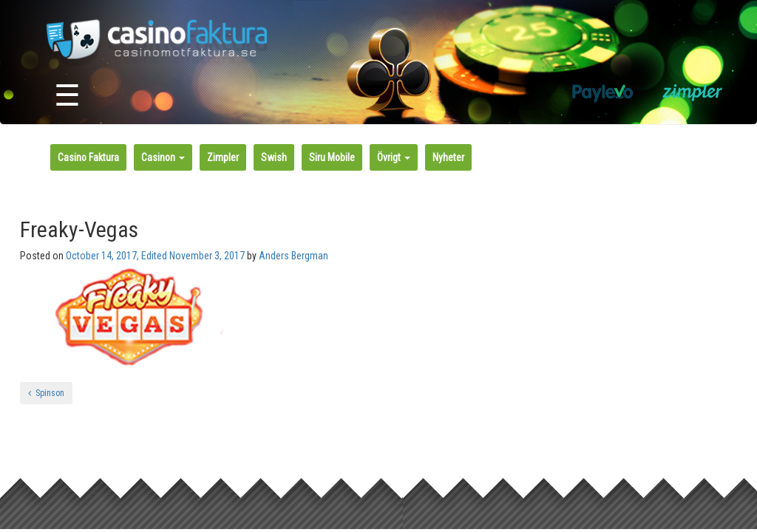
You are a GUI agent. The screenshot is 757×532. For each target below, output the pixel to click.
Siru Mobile (332, 157)
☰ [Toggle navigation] (67, 96)
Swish (274, 157)
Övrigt (394, 157)
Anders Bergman (293, 256)
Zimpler (223, 157)
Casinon (163, 157)
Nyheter (448, 157)
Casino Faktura (88, 157)
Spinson (46, 393)
